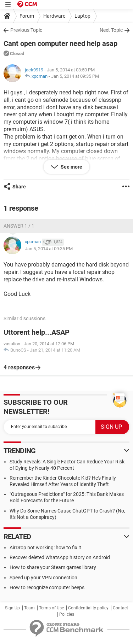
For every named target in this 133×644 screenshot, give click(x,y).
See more (71, 167)
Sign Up (12, 608)
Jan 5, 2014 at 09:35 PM (75, 76)
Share (19, 187)
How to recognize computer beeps (47, 587)
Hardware (54, 16)
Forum (27, 16)
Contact (120, 608)
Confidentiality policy (88, 608)
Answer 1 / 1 (19, 226)
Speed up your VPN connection (43, 578)
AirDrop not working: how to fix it (45, 548)
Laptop (82, 16)
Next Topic (111, 30)
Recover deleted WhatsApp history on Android (60, 557)
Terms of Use (51, 608)
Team (29, 608)
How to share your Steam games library (53, 567)
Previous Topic (26, 30)
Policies (67, 614)
